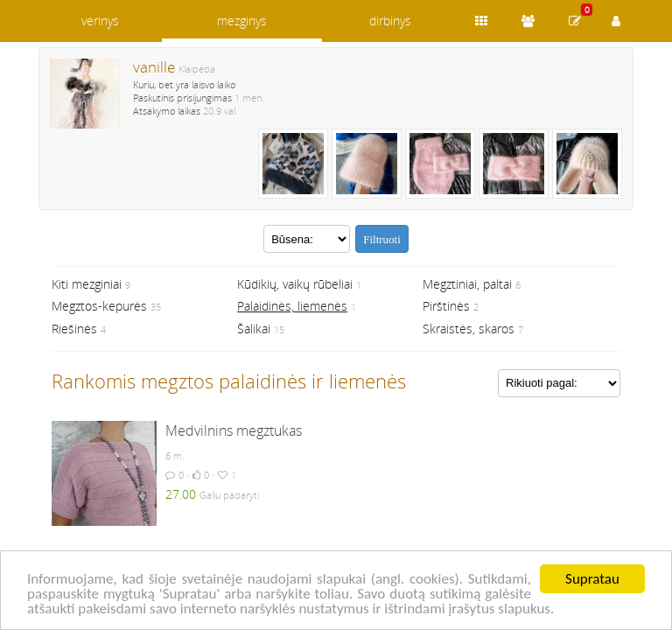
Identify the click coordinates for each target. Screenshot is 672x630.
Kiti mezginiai (87, 284)
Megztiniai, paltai (467, 284)
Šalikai (254, 329)
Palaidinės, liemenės (292, 306)
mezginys (242, 21)
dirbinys (390, 21)
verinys (100, 21)
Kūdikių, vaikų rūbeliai (295, 284)
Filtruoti (382, 239)
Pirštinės (446, 306)
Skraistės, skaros (469, 329)
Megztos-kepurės (99, 306)
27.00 (181, 494)
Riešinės (74, 329)
